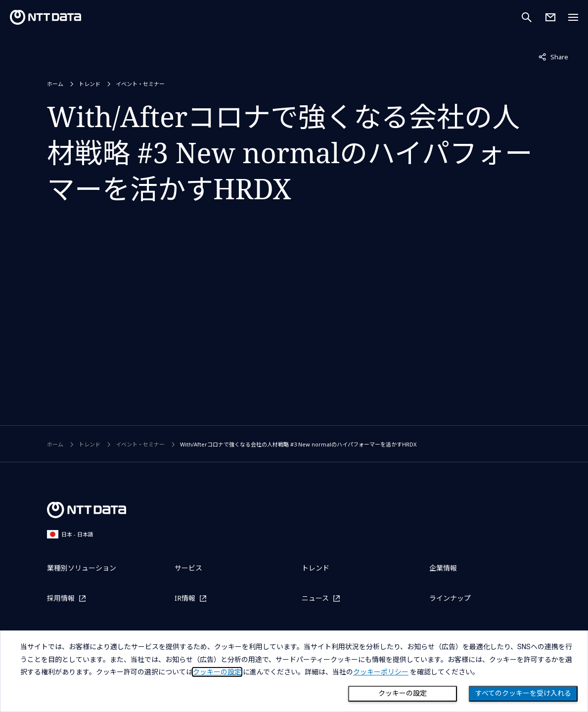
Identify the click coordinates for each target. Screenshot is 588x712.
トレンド (90, 84)
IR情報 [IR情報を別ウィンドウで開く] (185, 598)
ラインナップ (450, 598)
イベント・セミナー (140, 84)
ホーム (55, 84)
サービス (188, 568)
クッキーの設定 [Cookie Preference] (403, 693)
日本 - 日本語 (70, 534)
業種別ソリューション (82, 568)
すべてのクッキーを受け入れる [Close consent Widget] (523, 693)
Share (553, 56)
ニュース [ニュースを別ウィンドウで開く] (315, 598)
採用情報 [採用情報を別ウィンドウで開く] (61, 598)
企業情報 (443, 568)
